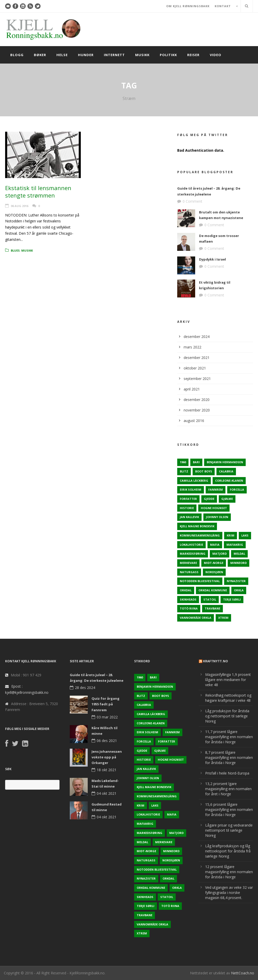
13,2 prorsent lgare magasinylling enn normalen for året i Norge (228, 789)
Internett (114, 55)
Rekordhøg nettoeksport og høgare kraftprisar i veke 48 (228, 698)
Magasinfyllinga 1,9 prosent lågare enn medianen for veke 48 (228, 680)
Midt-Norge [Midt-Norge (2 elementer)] (214, 563)
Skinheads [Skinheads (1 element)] (188, 599)
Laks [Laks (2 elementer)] (245, 535)
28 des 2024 (85, 688)
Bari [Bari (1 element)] (196, 462)
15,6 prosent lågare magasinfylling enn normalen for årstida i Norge (229, 809)
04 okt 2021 (107, 793)
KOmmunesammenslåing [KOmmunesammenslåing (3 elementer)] (200, 535)
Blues (15, 250)
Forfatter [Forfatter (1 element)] (188, 499)
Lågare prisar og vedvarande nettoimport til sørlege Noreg (229, 830)
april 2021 (192, 389)
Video (216, 55)
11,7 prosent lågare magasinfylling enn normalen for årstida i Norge (229, 737)
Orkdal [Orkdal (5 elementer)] (186, 590)
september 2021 (197, 379)
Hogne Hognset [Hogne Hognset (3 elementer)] (214, 508)
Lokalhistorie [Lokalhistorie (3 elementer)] (191, 545)
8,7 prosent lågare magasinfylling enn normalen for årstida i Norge (229, 757)
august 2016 (194, 421)
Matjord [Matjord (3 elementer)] (220, 554)
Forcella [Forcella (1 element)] (237, 489)
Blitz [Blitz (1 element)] (184, 471)
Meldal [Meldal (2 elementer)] (239, 554)
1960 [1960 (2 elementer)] (183, 462)
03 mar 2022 (107, 717)
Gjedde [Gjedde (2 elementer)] (209, 499)
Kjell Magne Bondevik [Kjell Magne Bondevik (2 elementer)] (197, 526)
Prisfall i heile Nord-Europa (227, 773)
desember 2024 (197, 337)
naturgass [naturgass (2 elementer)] (189, 572)
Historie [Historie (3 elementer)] (187, 508)
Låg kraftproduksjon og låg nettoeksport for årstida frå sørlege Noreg (228, 851)
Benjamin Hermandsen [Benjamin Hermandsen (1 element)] (225, 462)
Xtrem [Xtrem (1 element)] (223, 618)
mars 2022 (192, 347)
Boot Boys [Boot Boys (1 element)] (204, 471)
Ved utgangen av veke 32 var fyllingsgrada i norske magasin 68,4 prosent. (229, 893)
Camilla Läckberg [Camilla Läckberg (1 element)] (194, 481)
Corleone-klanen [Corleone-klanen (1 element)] (229, 481)
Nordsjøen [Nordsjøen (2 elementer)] (214, 572)
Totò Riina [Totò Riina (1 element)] (189, 608)
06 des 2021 (107, 741)
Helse (62, 55)
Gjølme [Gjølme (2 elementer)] (227, 499)
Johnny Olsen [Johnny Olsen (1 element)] (217, 517)
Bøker (40, 55)
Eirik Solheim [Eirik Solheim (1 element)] (191, 489)
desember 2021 (197, 358)
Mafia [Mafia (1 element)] (215, 545)
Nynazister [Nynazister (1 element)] (236, 581)
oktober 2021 (195, 368)
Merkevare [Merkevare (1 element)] (188, 563)
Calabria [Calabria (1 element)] (226, 471)
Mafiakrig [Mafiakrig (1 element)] (235, 545)
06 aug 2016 (19, 206)
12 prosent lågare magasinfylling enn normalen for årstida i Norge (229, 872)
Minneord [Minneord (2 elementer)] (239, 563)
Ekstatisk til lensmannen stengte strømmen (38, 192)
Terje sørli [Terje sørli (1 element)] (232, 599)
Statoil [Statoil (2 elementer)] (210, 599)
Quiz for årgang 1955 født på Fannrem (106, 704)
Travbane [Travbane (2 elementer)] (212, 608)
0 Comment (192, 201)
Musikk (142, 55)
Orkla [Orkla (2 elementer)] (239, 590)
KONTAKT (223, 6)
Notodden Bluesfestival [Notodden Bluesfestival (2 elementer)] (200, 581)
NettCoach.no (243, 973)
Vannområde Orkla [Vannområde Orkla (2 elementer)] (196, 618)
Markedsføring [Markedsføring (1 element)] (193, 554)
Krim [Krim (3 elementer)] (231, 535)
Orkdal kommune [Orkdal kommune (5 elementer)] (213, 590)
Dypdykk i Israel (212, 259)
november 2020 (197, 410)
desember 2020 (197, 400)
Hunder (86, 55)
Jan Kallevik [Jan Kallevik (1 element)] (189, 517)
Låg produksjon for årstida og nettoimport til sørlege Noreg (227, 716)
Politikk (168, 55)
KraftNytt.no (216, 661)
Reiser (193, 55)
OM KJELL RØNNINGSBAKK (188, 6)
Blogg (17, 55)
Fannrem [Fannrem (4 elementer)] (216, 489)
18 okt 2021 (107, 770)
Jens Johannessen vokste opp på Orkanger (107, 757)
